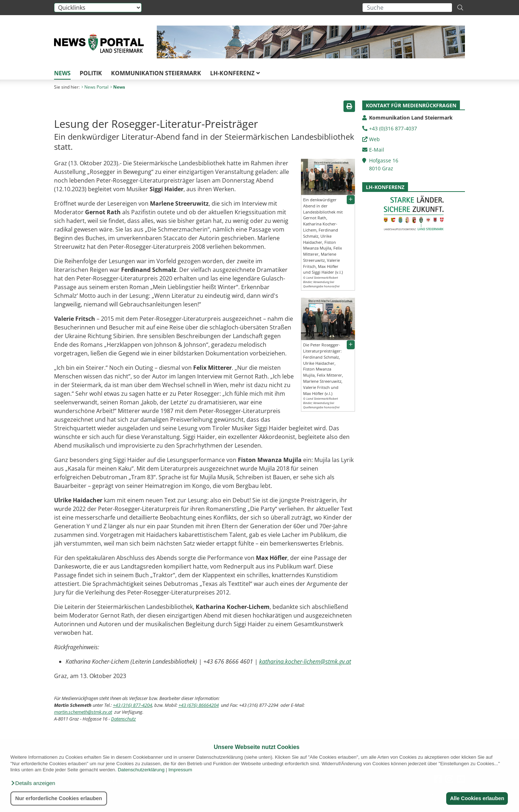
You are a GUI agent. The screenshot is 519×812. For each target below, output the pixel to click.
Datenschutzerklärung (141, 770)
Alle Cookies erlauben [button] (476, 798)
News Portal (95, 87)
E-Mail (377, 150)
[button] (33, 783)
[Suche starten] (460, 8)
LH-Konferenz (235, 73)
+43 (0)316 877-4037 (393, 128)
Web (374, 139)
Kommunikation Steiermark (156, 73)
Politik (91, 73)
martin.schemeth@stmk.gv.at (83, 712)
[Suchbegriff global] (407, 8)
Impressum (180, 770)
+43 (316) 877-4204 (132, 705)
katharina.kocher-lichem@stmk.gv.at (305, 661)
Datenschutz (123, 719)
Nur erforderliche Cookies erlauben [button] (59, 798)
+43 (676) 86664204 (199, 705)
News (62, 73)
